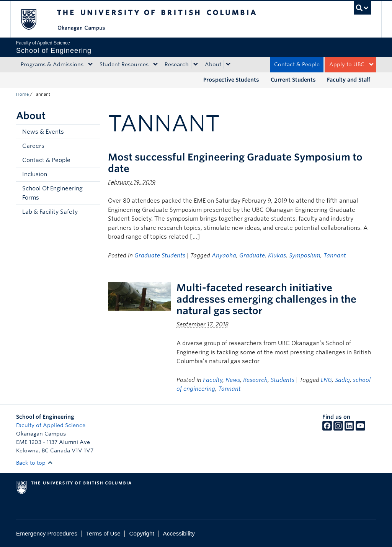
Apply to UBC (347, 64)
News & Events (43, 132)
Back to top (34, 463)
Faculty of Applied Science (51, 425)
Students (283, 380)
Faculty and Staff (349, 80)
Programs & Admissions (52, 64)
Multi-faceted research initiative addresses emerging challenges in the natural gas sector (266, 299)
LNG (326, 380)
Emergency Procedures (47, 533)
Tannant (335, 255)
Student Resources (124, 64)
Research (177, 64)
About (213, 64)
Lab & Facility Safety (50, 212)
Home (22, 94)
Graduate (252, 255)
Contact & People (297, 64)
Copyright (141, 533)
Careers (33, 146)
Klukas (277, 255)
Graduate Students (160, 255)
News (233, 380)
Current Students (293, 80)
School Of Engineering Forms (52, 193)
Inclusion (35, 174)
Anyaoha (224, 255)
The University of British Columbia (34, 19)
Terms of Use (103, 533)
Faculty (213, 380)
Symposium (305, 255)
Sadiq (342, 380)
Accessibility (179, 533)
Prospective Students (231, 80)
